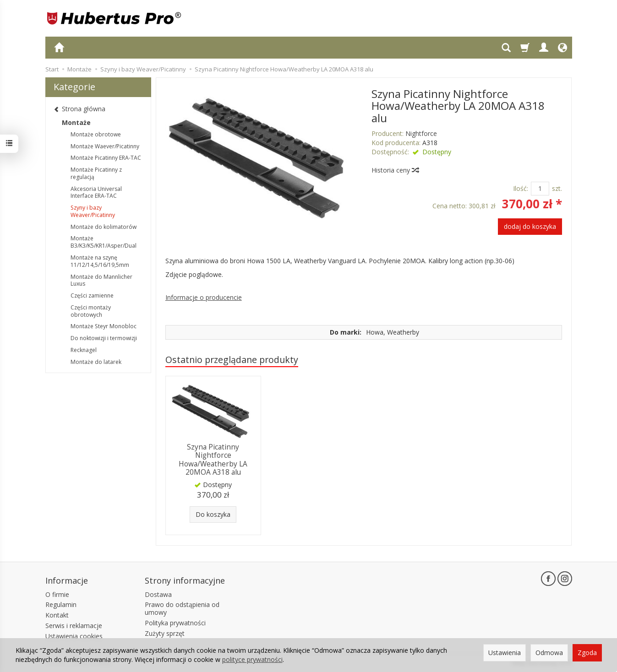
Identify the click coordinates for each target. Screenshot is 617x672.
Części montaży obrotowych (91, 311)
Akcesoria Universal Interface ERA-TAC (96, 192)
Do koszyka (213, 514)
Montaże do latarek (96, 362)
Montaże (76, 122)
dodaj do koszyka (530, 226)
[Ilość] (540, 189)
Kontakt (57, 615)
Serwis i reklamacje (74, 626)
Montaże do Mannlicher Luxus (101, 280)
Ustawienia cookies (74, 636)
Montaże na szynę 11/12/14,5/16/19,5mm (100, 261)
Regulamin (61, 604)
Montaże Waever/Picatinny (105, 146)
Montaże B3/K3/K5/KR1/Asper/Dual (104, 242)
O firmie (57, 594)
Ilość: (521, 188)
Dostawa (158, 594)
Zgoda (587, 653)
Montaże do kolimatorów (104, 227)
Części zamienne (92, 295)
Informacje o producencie (204, 297)
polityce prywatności (252, 659)
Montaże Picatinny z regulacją (96, 173)
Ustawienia (505, 653)
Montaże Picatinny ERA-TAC (106, 158)
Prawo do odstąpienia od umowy (182, 608)
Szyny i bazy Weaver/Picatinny (93, 211)
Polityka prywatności (175, 623)
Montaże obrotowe (96, 134)
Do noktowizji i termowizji (104, 338)
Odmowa (549, 653)
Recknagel (84, 350)
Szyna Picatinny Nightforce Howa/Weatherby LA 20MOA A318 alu (213, 460)
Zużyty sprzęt (165, 633)
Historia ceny (395, 170)
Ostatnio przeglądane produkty (232, 360)
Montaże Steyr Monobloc (104, 326)
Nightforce (421, 133)
